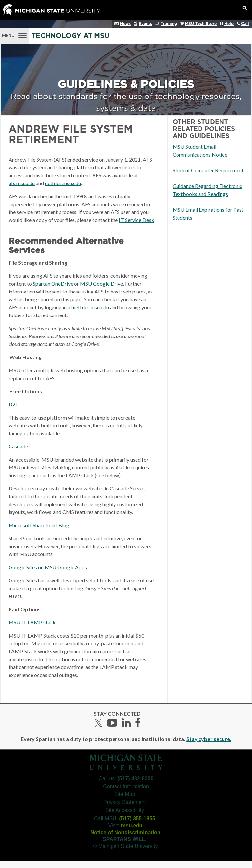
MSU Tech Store (201, 24)
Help (229, 24)
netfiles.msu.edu (63, 183)
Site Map (125, 794)
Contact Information (126, 786)
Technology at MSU (71, 36)
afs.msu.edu (22, 183)
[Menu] (14, 35)
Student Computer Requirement (208, 170)
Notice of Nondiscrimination (125, 832)
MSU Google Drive (102, 283)
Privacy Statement (125, 802)
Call (245, 24)
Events (145, 24)
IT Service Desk (136, 220)
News (125, 24)
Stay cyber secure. (209, 739)
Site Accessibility (125, 810)
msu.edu (132, 825)
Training (169, 24)
